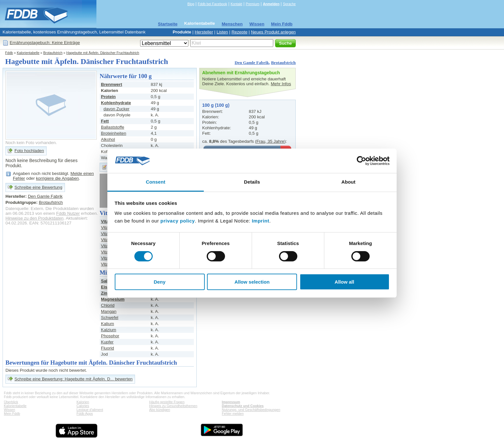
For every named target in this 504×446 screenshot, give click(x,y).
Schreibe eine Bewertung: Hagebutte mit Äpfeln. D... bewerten (73, 379)
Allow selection (252, 282)
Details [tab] (252, 182)
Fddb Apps (85, 414)
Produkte (182, 32)
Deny (160, 282)
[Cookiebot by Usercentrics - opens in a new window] (361, 161)
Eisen (107, 287)
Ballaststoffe (113, 127)
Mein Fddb (282, 24)
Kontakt (236, 4)
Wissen (257, 24)
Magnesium (113, 299)
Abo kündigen (160, 410)
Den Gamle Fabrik (252, 63)
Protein (108, 97)
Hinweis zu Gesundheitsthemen (173, 406)
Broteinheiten (114, 133)
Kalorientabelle (200, 23)
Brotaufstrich (53, 53)
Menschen (232, 24)
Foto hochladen (29, 151)
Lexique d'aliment (90, 410)
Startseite (168, 24)
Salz (105, 281)
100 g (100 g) (216, 105)
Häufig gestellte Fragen (167, 402)
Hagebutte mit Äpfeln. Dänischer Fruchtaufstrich (103, 53)
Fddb (9, 53)
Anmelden (271, 4)
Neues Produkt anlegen (273, 32)
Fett (105, 121)
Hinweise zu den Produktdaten (35, 218)
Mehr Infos (281, 84)
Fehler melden (233, 414)
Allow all (344, 282)
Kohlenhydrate (116, 103)
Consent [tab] (156, 182)
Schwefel (110, 318)
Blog (191, 4)
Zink (105, 293)
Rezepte (239, 32)
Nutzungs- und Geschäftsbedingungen (251, 410)
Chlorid (108, 305)
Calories (83, 406)
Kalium (108, 324)
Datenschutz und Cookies (243, 406)
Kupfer (107, 342)
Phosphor (110, 336)
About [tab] (348, 182)
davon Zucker (117, 109)
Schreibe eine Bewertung (38, 187)
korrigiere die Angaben (57, 178)
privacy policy (178, 221)
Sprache (289, 4)
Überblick (11, 402)
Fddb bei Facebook (212, 4)
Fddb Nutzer (68, 213)
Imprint (260, 221)
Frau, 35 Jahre (270, 141)
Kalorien (83, 402)
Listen (222, 32)
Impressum (231, 402)
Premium (252, 4)
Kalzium (108, 330)
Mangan (109, 311)
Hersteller (204, 32)
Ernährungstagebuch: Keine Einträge (45, 43)
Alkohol (108, 139)
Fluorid (108, 348)
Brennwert (112, 84)
